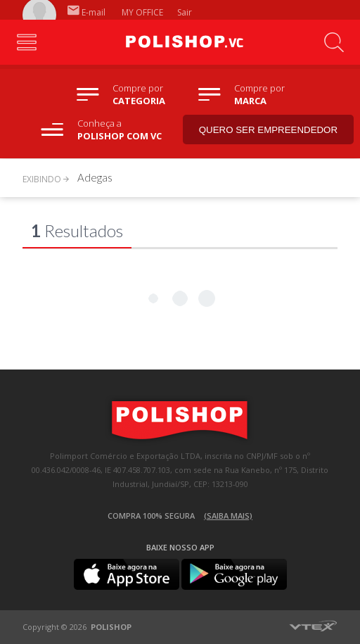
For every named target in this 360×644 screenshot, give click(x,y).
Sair (186, 12)
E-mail (86, 12)
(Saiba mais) (228, 516)
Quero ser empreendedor (269, 130)
